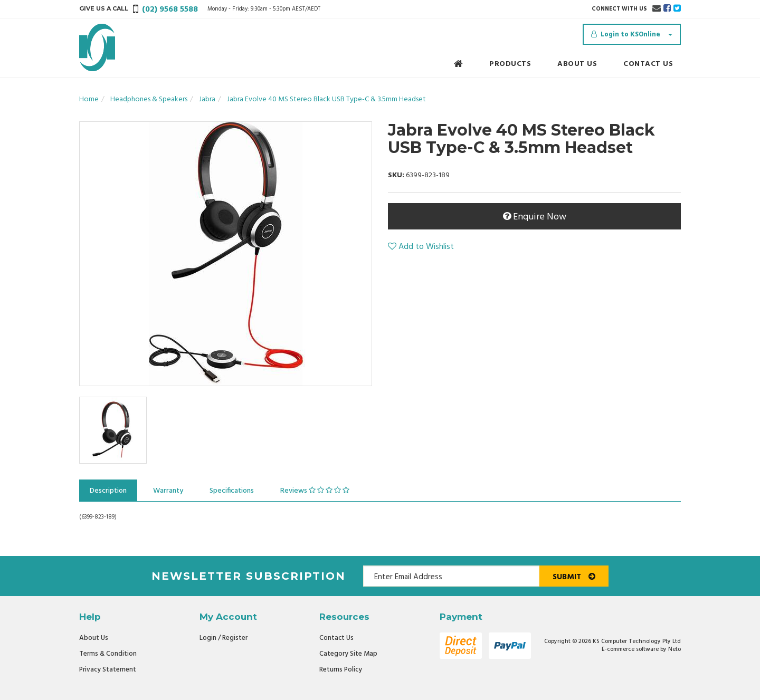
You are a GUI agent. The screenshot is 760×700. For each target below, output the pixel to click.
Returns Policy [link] (341, 670)
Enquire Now (535, 217)
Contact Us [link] (336, 638)
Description (108, 491)
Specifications (232, 491)
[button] (421, 247)
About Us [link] (94, 638)
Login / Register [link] (224, 638)
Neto (674, 649)
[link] (667, 9)
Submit (574, 577)
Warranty (168, 491)
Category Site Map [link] (348, 654)
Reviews (315, 491)
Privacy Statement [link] (108, 670)
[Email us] (657, 9)
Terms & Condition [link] (108, 654)
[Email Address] (451, 576)
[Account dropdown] (632, 34)
